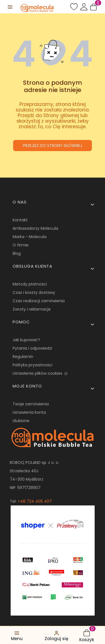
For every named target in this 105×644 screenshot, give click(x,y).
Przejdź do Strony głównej (53, 146)
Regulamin (23, 357)
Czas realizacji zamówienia (39, 301)
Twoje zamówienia (31, 404)
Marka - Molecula (30, 237)
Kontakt (20, 220)
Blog (17, 253)
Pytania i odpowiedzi (32, 348)
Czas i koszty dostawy (34, 292)
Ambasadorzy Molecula (35, 228)
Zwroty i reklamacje (32, 309)
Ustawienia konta (29, 412)
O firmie (21, 245)
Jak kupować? (26, 340)
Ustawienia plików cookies (38, 373)
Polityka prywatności (32, 365)
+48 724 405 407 (35, 501)
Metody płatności (30, 284)
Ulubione (21, 421)
